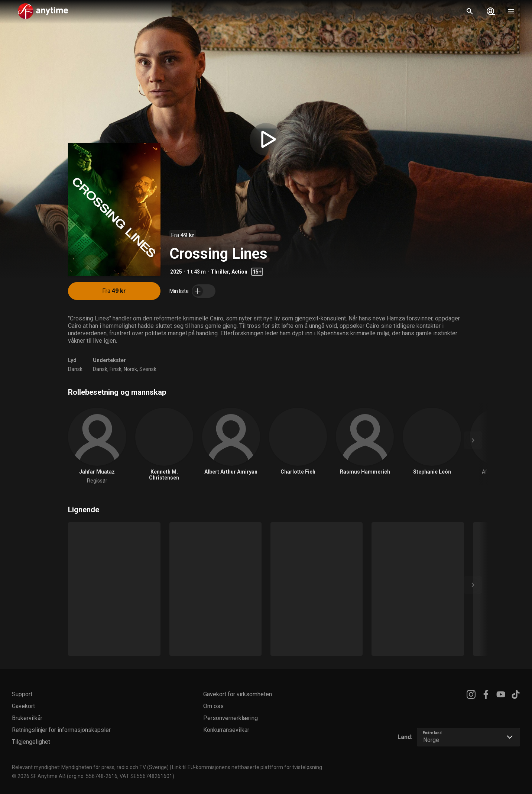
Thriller (220, 272)
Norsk (130, 369)
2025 (176, 272)
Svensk (148, 369)
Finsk (116, 369)
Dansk (75, 369)
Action (239, 272)
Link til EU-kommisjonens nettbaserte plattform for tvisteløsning (247, 767)
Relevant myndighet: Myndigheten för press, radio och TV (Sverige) (90, 767)
